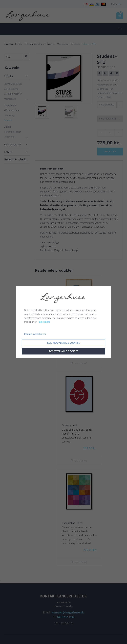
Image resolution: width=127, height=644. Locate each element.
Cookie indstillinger (35, 334)
